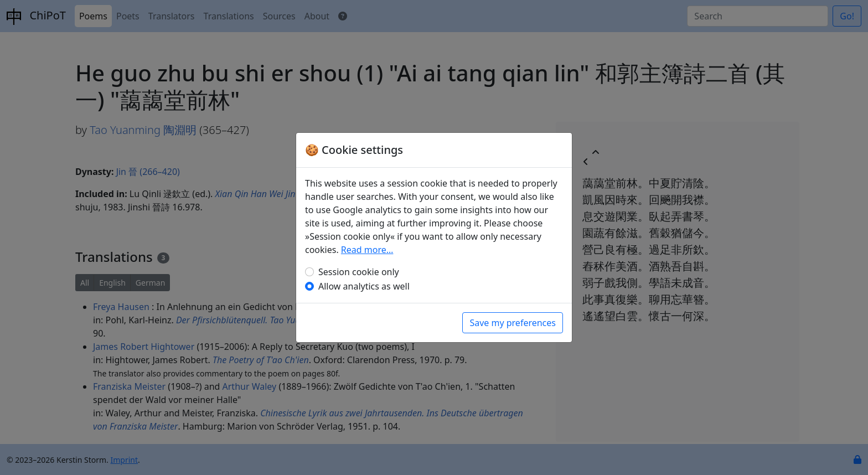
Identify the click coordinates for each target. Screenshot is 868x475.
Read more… (367, 250)
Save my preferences (513, 323)
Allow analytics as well (364, 286)
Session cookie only (359, 272)
